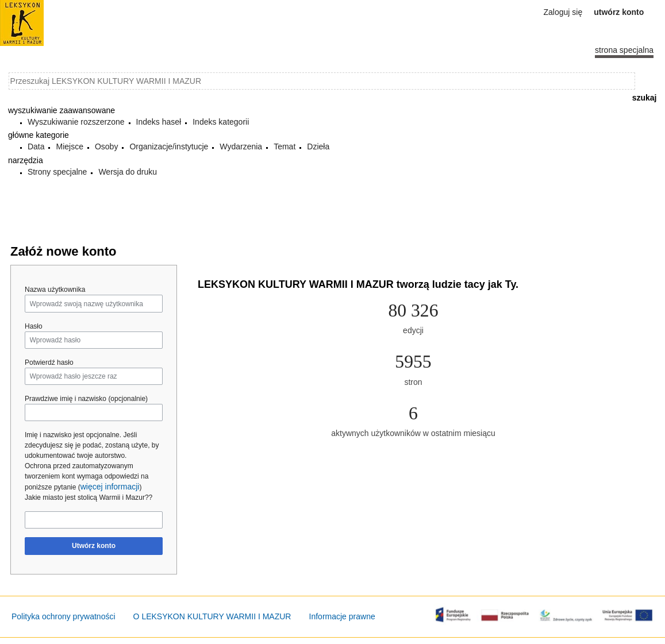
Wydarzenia (241, 146)
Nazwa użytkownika (55, 290)
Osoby (106, 146)
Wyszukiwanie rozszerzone (76, 122)
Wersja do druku (128, 172)
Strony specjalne (57, 172)
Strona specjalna (624, 50)
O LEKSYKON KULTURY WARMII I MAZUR (212, 616)
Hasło (34, 326)
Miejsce (69, 146)
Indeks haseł (159, 122)
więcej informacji (110, 487)
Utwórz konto (94, 546)
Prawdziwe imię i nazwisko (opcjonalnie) (86, 399)
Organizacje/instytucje (169, 146)
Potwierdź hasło (49, 363)
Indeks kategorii (221, 122)
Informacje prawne (342, 616)
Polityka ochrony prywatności (64, 616)
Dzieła (318, 146)
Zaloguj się (563, 12)
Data (36, 146)
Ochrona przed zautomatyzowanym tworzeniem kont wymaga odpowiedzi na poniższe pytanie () (87, 477)
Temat (285, 146)
